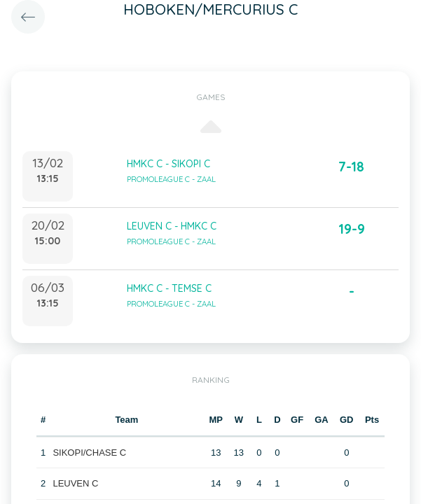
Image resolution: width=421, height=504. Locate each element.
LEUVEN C (75, 483)
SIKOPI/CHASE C (89, 453)
